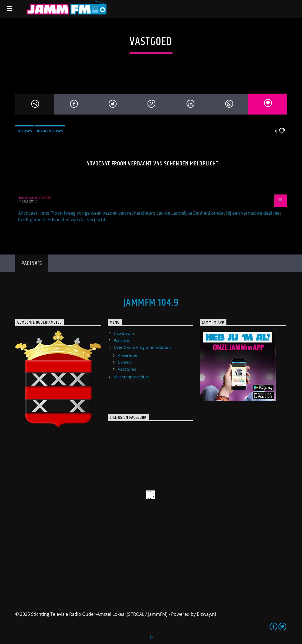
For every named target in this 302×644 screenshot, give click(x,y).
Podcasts (122, 340)
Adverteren (128, 355)
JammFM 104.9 (151, 303)
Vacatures (127, 369)
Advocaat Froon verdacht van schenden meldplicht (153, 164)
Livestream (124, 333)
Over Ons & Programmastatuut (142, 347)
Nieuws (25, 131)
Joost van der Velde (35, 198)
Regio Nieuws (50, 131)
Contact (125, 362)
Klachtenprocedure (132, 377)
